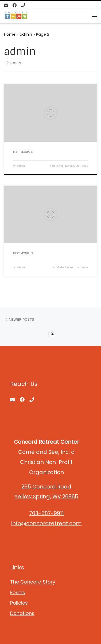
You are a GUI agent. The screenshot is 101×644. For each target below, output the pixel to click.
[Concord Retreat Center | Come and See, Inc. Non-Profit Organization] (16, 16)
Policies (19, 603)
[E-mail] (6, 5)
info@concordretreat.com (46, 523)
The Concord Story (33, 582)
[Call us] (23, 5)
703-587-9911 (46, 513)
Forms (18, 592)
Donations (22, 613)
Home (10, 34)
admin (26, 34)
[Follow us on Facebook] (15, 5)
